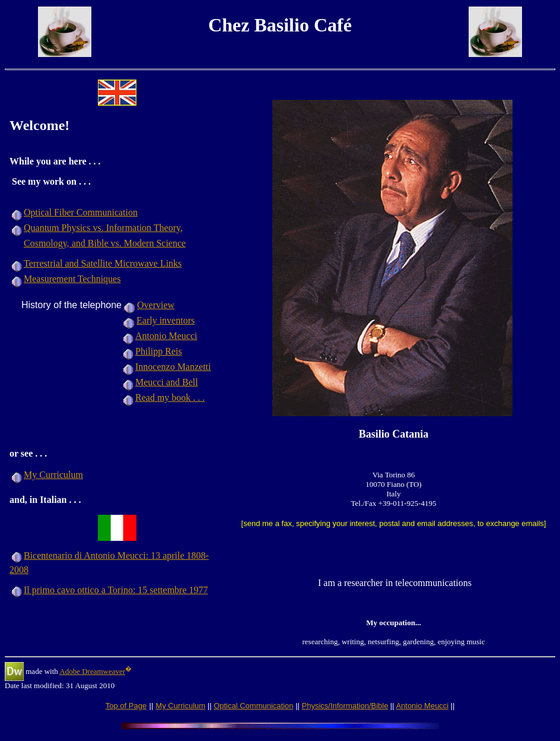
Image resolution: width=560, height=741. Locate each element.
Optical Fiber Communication (81, 212)
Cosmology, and (56, 243)
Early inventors (166, 320)
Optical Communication (253, 706)
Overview (156, 305)
